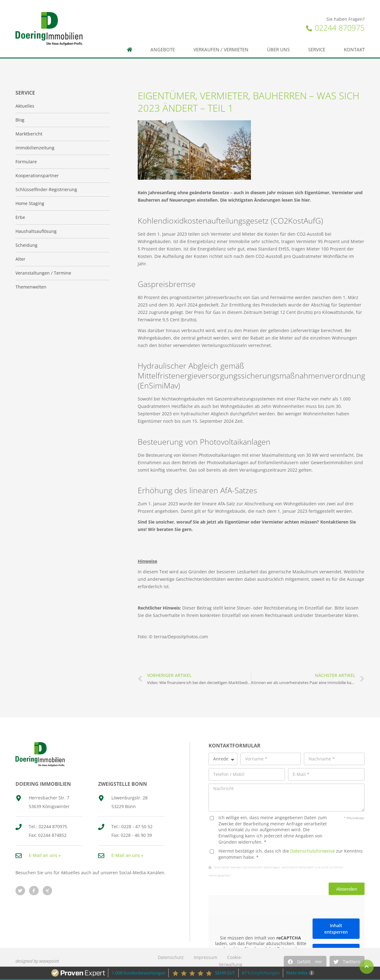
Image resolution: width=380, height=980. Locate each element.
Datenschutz (171, 957)
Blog (20, 120)
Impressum (205, 957)
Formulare (26, 162)
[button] (305, 962)
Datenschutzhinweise (313, 851)
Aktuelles (25, 106)
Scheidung (26, 245)
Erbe (20, 217)
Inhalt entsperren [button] (336, 929)
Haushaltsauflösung (36, 231)
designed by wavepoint (37, 961)
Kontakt (354, 50)
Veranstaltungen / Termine (43, 273)
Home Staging (30, 203)
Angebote (163, 50)
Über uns (278, 50)
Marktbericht (29, 134)
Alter (20, 259)
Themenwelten (31, 287)
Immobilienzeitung (35, 148)
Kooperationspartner (37, 175)
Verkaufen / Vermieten (221, 50)
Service (317, 50)
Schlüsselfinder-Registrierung (46, 189)
